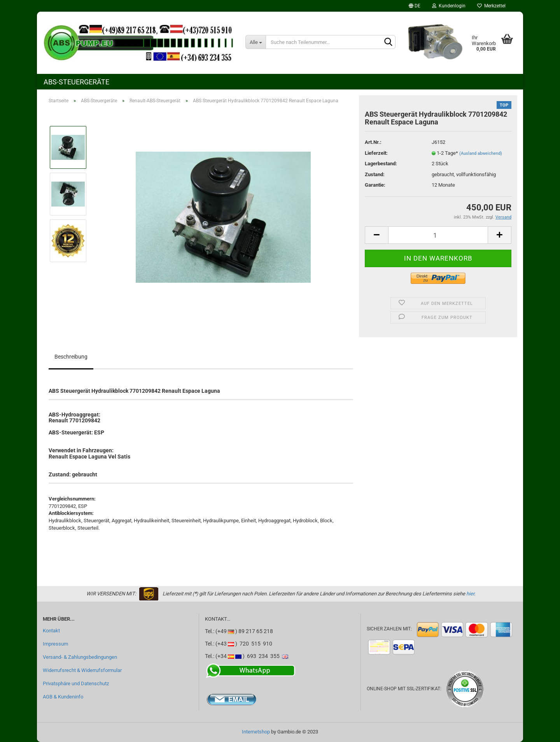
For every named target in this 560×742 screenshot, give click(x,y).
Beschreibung (71, 357)
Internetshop (256, 732)
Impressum (55, 644)
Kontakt (51, 631)
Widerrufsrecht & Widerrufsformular (82, 670)
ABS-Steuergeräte (76, 82)
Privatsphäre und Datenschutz (76, 683)
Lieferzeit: (376, 153)
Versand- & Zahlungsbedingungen (80, 657)
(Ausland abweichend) (481, 153)
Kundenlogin (449, 6)
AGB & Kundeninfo (63, 697)
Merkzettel (491, 6)
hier (470, 594)
